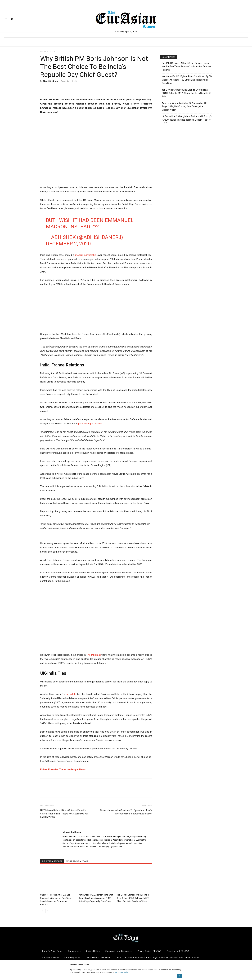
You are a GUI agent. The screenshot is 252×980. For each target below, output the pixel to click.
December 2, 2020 (68, 244)
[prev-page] (42, 911)
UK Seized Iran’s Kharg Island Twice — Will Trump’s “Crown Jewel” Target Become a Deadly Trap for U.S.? (187, 120)
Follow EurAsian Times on (55, 769)
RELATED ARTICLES (52, 861)
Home (43, 51)
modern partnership (86, 255)
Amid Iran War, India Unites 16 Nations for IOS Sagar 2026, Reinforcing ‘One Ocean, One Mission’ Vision (184, 106)
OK (179, 976)
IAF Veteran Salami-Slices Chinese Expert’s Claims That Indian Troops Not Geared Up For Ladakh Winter (64, 814)
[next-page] (47, 911)
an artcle (71, 694)
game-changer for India (90, 424)
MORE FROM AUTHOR (77, 861)
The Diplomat (94, 655)
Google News (78, 769)
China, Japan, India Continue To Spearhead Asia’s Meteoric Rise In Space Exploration (126, 812)
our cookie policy (122, 972)
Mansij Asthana (51, 81)
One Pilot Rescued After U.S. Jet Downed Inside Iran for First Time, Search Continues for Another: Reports (187, 66)
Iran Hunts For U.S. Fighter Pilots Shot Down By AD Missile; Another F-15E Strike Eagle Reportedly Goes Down (96, 898)
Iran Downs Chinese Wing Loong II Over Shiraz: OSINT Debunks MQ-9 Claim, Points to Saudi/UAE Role (133, 898)
